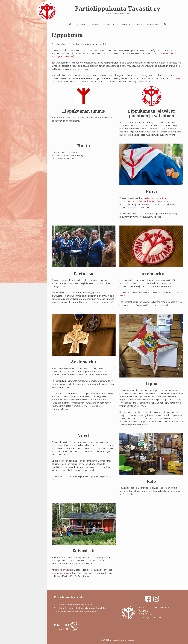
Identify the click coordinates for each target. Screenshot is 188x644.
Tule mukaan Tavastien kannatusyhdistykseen (76, 612)
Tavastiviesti (176, 78)
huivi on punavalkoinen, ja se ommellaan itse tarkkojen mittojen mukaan (146, 200)
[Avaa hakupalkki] (165, 24)
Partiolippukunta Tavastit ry (118, 9)
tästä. (122, 296)
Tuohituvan (65, 573)
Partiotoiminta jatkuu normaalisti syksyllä (73, 605)
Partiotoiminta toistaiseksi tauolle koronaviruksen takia (80, 608)
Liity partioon (81, 24)
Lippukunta (113, 24)
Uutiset (97, 24)
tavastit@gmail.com (150, 618)
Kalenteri (139, 24)
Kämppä (126, 24)
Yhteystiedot (153, 24)
